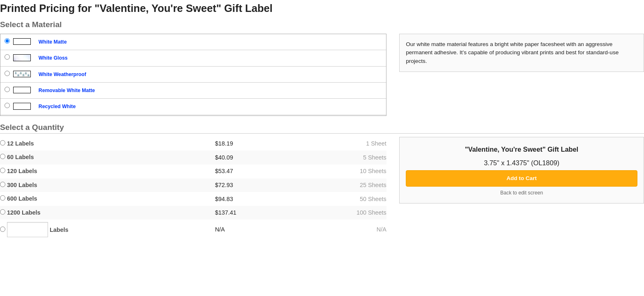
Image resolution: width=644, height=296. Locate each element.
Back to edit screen (522, 193)
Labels (34, 230)
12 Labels (17, 143)
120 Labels (19, 171)
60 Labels (17, 157)
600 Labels (19, 199)
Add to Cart (522, 178)
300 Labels (19, 185)
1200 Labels (20, 213)
